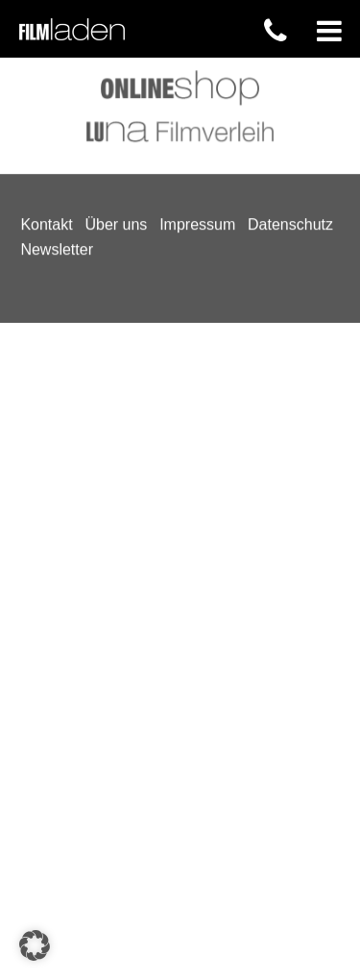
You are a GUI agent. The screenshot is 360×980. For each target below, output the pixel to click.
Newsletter (57, 91)
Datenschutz (290, 67)
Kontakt (46, 67)
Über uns (116, 67)
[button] (35, 945)
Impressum (197, 67)
